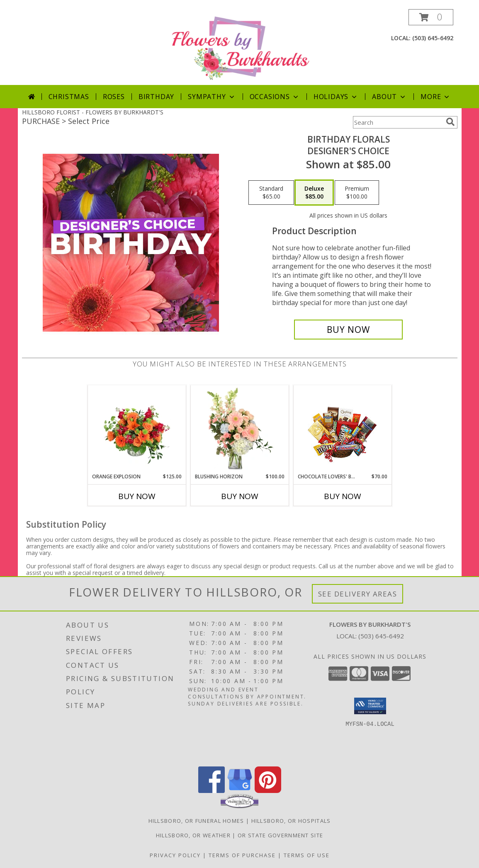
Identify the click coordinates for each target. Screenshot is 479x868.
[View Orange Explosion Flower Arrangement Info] (137, 429)
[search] (450, 122)
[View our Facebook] (212, 791)
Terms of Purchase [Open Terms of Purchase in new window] (242, 855)
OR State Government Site (280, 835)
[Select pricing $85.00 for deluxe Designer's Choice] (314, 193)
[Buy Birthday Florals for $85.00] (349, 330)
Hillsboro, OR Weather (193, 835)
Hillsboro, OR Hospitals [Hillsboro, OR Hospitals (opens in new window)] (291, 821)
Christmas (69, 97)
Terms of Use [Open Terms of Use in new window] (307, 855)
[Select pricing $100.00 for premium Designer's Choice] (357, 193)
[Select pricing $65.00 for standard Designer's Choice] (271, 193)
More (436, 97)
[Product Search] (398, 122)
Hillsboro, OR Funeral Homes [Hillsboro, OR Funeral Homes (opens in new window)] (196, 821)
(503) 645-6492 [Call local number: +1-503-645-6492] (433, 38)
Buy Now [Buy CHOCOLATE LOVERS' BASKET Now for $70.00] (343, 496)
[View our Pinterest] (268, 791)
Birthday (156, 97)
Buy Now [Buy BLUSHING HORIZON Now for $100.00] (240, 496)
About (389, 97)
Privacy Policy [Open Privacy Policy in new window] (175, 855)
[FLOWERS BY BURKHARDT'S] (241, 47)
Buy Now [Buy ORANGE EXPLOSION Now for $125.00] (137, 496)
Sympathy (212, 97)
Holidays (336, 97)
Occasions (275, 97)
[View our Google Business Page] (240, 791)
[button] (431, 17)
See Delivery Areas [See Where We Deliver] (358, 594)
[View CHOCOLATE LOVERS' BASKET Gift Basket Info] (342, 429)
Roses (114, 97)
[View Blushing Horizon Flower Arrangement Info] (239, 429)
